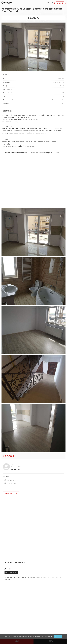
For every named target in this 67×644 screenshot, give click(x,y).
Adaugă (60, 3)
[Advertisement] (33, 193)
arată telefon (11, 569)
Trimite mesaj (12, 483)
